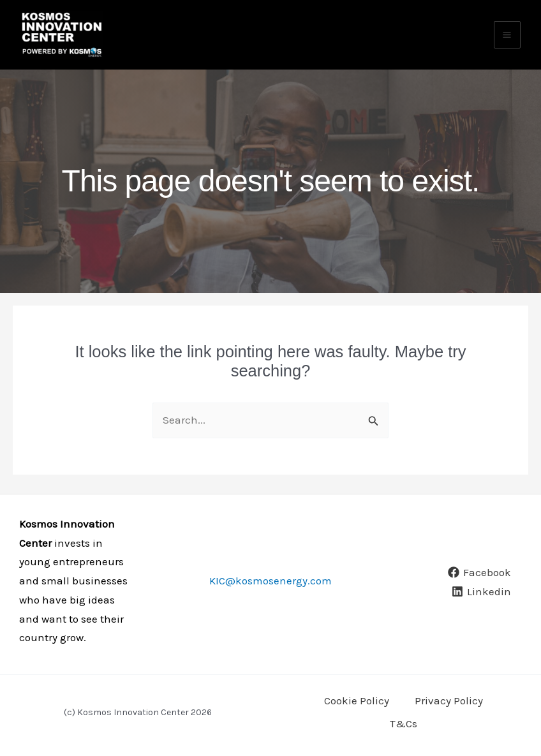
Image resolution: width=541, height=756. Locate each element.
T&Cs (404, 725)
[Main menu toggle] (508, 42)
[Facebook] (479, 581)
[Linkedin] (481, 600)
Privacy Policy (449, 707)
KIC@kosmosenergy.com (270, 589)
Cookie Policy (357, 707)
